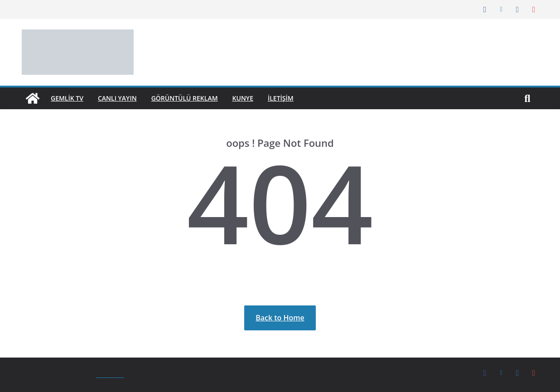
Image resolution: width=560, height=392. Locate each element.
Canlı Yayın (123, 98)
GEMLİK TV (69, 98)
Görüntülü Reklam (194, 98)
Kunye (256, 98)
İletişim (296, 98)
